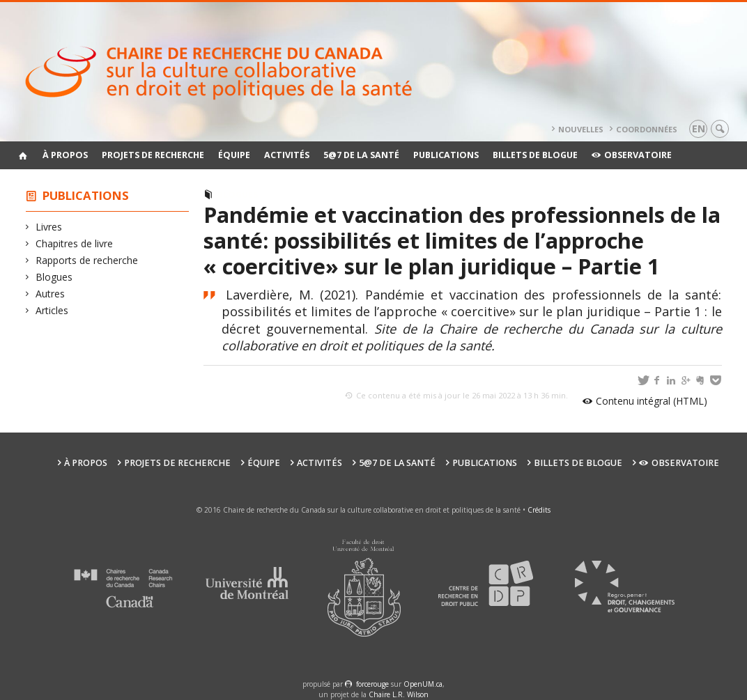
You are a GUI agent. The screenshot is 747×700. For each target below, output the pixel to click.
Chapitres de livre (75, 243)
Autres (51, 294)
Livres (49, 227)
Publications (446, 155)
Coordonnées (647, 129)
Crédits (539, 510)
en (699, 129)
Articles (52, 310)
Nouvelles (581, 129)
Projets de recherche (153, 155)
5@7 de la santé (361, 155)
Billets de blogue (535, 155)
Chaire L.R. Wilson (399, 694)
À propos (65, 155)
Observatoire (632, 155)
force (372, 684)
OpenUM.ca (423, 684)
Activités (287, 155)
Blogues (54, 277)
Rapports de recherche (87, 260)
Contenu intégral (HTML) (652, 401)
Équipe (234, 155)
